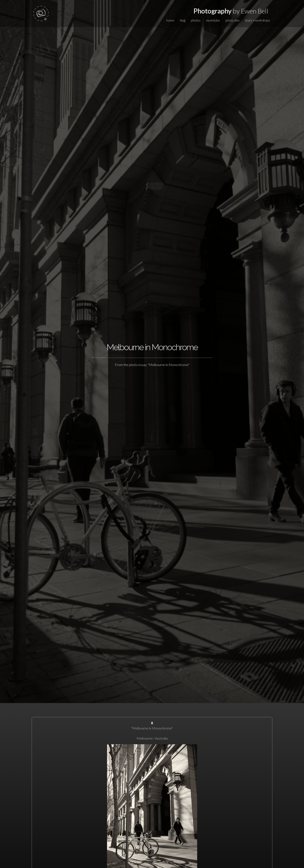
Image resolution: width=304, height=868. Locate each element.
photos (196, 20)
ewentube (213, 20)
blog (183, 20)
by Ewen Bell (231, 11)
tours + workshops (258, 20)
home (170, 20)
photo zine (232, 20)
